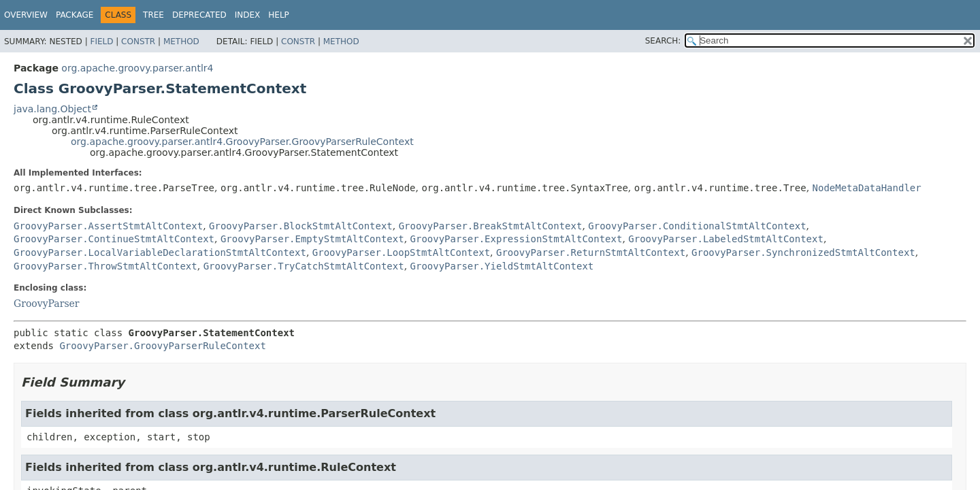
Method (181, 42)
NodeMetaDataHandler (867, 188)
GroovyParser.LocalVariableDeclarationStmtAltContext (160, 252)
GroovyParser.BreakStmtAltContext (491, 226)
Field (101, 42)
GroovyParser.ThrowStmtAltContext (105, 266)
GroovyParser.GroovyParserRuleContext (162, 346)
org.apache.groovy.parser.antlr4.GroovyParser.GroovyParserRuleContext (242, 142)
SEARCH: (663, 41)
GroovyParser (47, 304)
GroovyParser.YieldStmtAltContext (502, 266)
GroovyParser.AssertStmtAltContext (108, 226)
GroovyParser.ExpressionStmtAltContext (517, 239)
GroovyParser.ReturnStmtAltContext (591, 252)
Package (75, 15)
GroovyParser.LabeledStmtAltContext (726, 239)
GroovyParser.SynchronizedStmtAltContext (803, 252)
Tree (153, 15)
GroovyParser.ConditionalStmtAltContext (697, 226)
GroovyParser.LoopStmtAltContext (401, 252)
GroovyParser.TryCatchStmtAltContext (304, 266)
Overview (26, 15)
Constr (138, 42)
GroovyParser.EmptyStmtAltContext (312, 239)
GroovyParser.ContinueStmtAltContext (114, 239)
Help (279, 15)
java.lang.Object (52, 109)
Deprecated (199, 15)
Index (248, 15)
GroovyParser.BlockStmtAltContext (301, 226)
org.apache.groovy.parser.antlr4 (137, 68)
